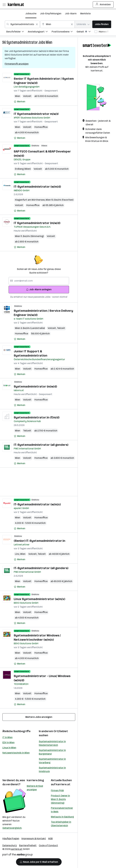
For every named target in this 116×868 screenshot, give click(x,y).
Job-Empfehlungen (51, 14)
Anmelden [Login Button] (103, 5)
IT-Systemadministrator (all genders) (41, 445)
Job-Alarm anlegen (39, 289)
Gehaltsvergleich (12, 828)
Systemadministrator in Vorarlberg (52, 761)
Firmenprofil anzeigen (17, 64)
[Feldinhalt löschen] (37, 24)
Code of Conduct (48, 845)
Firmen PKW (57, 790)
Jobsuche (31, 14)
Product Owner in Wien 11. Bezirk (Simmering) (60, 799)
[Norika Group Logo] (18, 855)
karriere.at (63, 784)
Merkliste (85, 14)
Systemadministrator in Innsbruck (52, 770)
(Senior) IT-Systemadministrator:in (39, 541)
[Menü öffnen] (4, 5)
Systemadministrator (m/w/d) (35, 386)
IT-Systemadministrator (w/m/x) (37, 504)
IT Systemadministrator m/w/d (36, 114)
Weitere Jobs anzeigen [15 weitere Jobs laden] (39, 717)
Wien (49, 42)
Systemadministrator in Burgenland (52, 752)
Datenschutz (10, 845)
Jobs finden (102, 24)
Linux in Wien (9, 748)
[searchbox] (39, 281)
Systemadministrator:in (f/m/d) (37, 417)
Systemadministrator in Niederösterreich (52, 743)
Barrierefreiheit (28, 845)
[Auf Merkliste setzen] (19, 102)
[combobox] (22, 24)
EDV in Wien (8, 742)
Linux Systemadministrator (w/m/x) (39, 599)
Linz (18, 554)
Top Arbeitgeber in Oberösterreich (61, 824)
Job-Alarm (71, 14)
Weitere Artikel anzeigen (35, 788)
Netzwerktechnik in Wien (16, 753)
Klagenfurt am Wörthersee (30, 200)
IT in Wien (7, 737)
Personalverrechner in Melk (62, 810)
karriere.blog (35, 780)
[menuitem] (17, 32)
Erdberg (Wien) (23, 169)
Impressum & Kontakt (34, 838)
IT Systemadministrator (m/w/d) (37, 223)
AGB (50, 838)
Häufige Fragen (11, 838)
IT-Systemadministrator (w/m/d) (37, 187)
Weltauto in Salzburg (62, 817)
